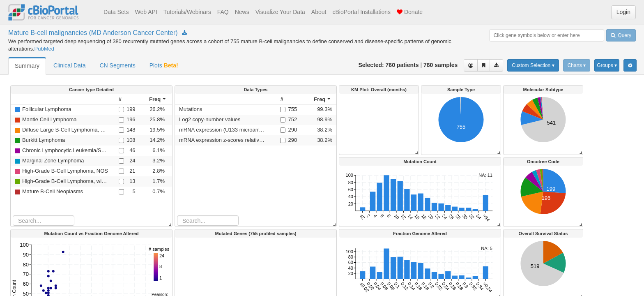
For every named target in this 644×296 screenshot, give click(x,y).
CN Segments (118, 65)
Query (621, 35)
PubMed (44, 49)
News (242, 12)
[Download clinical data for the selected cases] (496, 65)
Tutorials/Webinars (187, 12)
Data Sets (116, 12)
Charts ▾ (577, 65)
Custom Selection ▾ (533, 65)
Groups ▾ (607, 65)
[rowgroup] (256, 160)
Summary (27, 66)
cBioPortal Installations (361, 12)
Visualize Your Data (280, 12)
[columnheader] (288, 99)
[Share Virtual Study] (484, 65)
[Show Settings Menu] (630, 65)
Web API (146, 12)
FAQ (223, 12)
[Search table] (208, 221)
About (319, 12)
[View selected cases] (471, 65)
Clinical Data (70, 65)
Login (623, 12)
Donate (410, 12)
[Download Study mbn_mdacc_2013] (185, 33)
